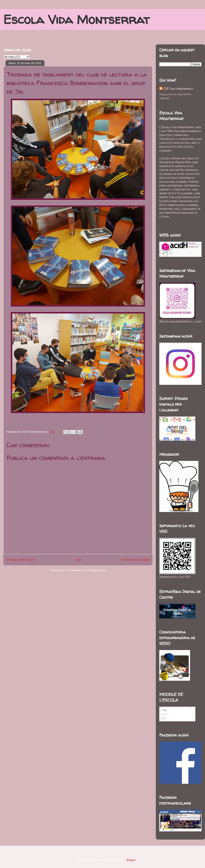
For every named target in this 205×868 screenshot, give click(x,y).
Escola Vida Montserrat (76, 19)
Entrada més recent (20, 560)
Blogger (131, 860)
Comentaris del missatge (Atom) (87, 570)
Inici (78, 560)
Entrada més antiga (135, 560)
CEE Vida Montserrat (178, 89)
